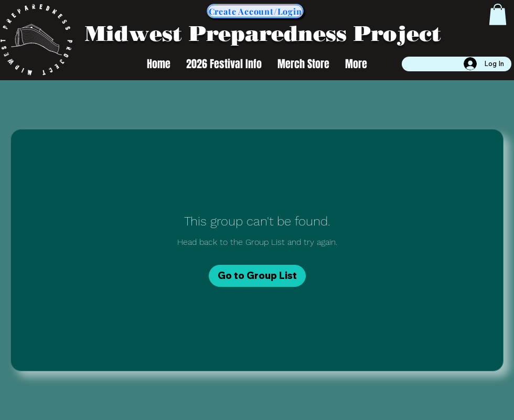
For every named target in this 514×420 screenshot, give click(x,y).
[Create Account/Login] (255, 11)
